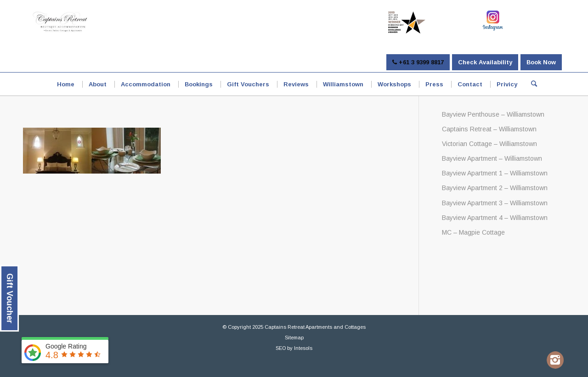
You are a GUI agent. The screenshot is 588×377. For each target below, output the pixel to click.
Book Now (541, 62)
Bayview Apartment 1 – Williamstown (495, 173)
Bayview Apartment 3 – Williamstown (495, 203)
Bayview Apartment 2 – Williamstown (495, 188)
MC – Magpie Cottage (473, 232)
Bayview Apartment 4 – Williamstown (495, 218)
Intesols (303, 348)
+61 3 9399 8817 (418, 62)
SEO (281, 348)
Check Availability (485, 62)
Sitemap (294, 338)
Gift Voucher (10, 298)
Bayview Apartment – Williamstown (492, 158)
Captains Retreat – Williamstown (489, 129)
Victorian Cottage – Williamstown (489, 144)
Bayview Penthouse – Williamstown (493, 114)
